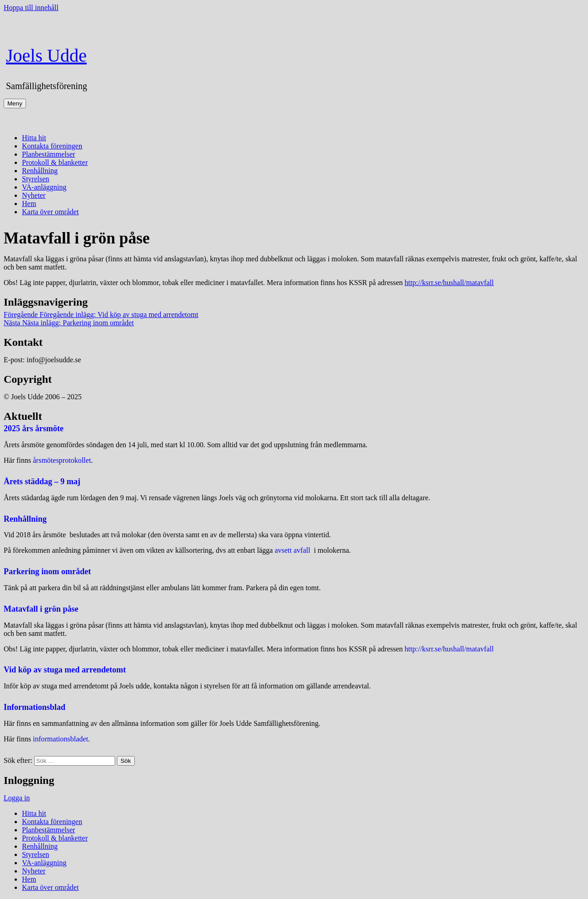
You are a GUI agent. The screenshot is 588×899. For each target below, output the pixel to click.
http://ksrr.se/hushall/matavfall (449, 283)
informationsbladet (61, 739)
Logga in (17, 798)
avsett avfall (293, 550)
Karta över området (50, 212)
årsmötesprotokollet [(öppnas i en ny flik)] (62, 460)
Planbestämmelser (48, 154)
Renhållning (40, 171)
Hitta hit (34, 138)
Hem (29, 204)
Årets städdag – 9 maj (42, 481)
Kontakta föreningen (52, 146)
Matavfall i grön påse (41, 609)
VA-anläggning (44, 187)
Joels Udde (46, 56)
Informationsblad (34, 707)
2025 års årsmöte (34, 428)
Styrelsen (36, 179)
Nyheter (34, 195)
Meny (15, 103)
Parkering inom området (47, 571)
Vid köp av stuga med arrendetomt (65, 670)
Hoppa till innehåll (31, 8)
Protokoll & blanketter (55, 162)
